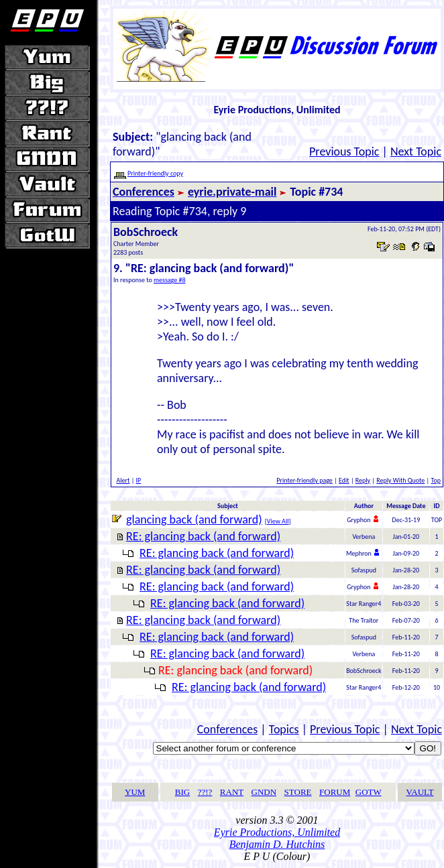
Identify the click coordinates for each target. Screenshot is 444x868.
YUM (135, 792)
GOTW (369, 792)
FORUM (335, 792)
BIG (182, 792)
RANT (232, 792)
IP (139, 480)
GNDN (264, 792)
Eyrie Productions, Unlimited (277, 832)
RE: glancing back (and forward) (203, 536)
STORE (298, 792)
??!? (205, 792)
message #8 (170, 280)
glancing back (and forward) (194, 519)
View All (278, 521)
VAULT (420, 792)
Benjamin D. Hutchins (277, 844)
